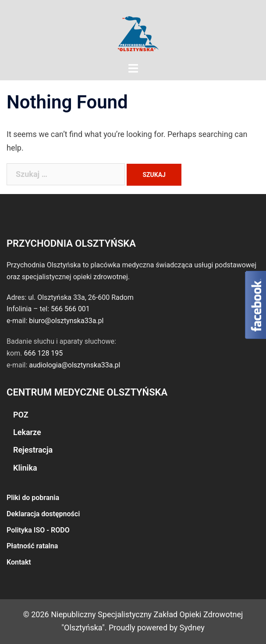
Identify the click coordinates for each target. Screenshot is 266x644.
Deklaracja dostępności (43, 514)
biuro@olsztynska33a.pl (66, 321)
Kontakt (19, 562)
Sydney (192, 628)
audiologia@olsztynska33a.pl (74, 365)
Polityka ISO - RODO (38, 530)
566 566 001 (70, 309)
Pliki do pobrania (33, 498)
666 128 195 (43, 353)
